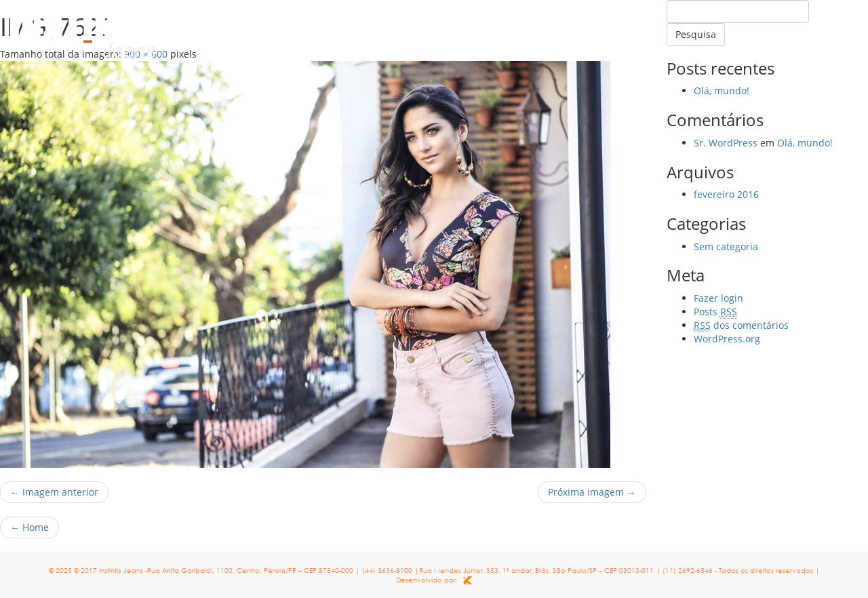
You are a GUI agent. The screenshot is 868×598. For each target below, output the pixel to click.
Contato (815, 35)
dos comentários (741, 325)
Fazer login (718, 298)
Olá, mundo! (722, 91)
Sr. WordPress (726, 143)
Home (648, 35)
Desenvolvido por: (434, 580)
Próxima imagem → (592, 492)
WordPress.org (727, 339)
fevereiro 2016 (726, 194)
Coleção (725, 35)
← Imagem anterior (54, 492)
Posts (715, 312)
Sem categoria (726, 246)
